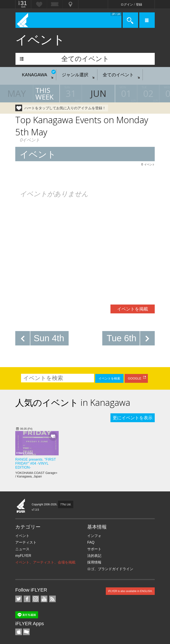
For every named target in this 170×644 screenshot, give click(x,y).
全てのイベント (85, 59)
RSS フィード (52, 599)
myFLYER (23, 556)
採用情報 (94, 562)
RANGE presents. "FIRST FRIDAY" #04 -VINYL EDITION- (36, 463)
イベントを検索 (109, 378)
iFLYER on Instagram (36, 599)
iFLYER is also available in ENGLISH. (130, 591)
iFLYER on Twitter (19, 599)
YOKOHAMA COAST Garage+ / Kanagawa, (36, 475)
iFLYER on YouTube (44, 599)
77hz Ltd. (66, 504)
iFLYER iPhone (19, 632)
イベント (22, 536)
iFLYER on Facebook (27, 599)
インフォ (94, 536)
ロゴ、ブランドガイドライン (110, 569)
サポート (94, 549)
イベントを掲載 (133, 309)
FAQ (91, 542)
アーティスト (26, 542)
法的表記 (94, 556)
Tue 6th (122, 338)
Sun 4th (49, 338)
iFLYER (21, 506)
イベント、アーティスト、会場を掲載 (45, 562)
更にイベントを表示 (133, 418)
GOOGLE (135, 378)
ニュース (22, 549)
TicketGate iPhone (26, 632)
